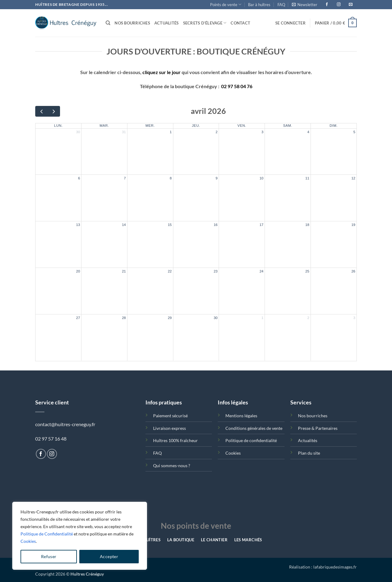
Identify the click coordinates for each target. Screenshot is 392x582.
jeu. (196, 126)
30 (78, 132)
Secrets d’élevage (205, 23)
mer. (150, 126)
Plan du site (309, 453)
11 (307, 178)
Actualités (167, 23)
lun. (58, 126)
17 (261, 225)
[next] (54, 111)
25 (307, 271)
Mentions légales (241, 416)
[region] (80, 536)
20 (78, 271)
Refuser (49, 556)
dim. (334, 126)
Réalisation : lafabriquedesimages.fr (323, 567)
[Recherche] (108, 23)
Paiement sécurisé (170, 416)
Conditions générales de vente (254, 428)
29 (170, 318)
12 (353, 178)
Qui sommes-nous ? (172, 466)
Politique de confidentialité (251, 440)
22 (170, 271)
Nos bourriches (132, 23)
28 (124, 318)
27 (78, 318)
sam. (288, 126)
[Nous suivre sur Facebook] (41, 454)
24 (261, 271)
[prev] (41, 111)
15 (170, 225)
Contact (240, 23)
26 (353, 271)
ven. (242, 126)
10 (261, 178)
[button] (305, 5)
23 (216, 271)
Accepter (109, 556)
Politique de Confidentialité (47, 534)
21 (124, 271)
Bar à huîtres (259, 5)
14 (124, 225)
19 (353, 225)
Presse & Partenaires (318, 428)
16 (216, 225)
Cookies (28, 541)
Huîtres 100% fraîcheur (175, 440)
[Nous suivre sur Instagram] (52, 454)
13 (78, 225)
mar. (104, 126)
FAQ (281, 5)
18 (307, 225)
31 (124, 132)
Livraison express (170, 428)
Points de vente (226, 4)
